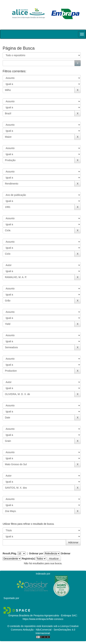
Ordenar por (36, 553)
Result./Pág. (10, 553)
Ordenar (66, 553)
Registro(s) (28, 559)
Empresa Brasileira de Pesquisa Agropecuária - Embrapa (40, 615)
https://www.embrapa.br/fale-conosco (43, 619)
